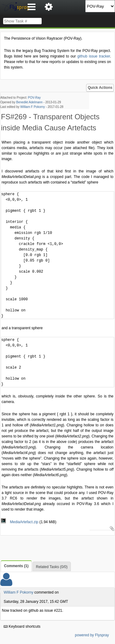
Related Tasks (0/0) (52, 567)
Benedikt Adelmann (29, 102)
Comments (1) (16, 566)
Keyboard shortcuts (22, 626)
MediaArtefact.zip (20, 522)
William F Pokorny (33, 107)
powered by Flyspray (92, 635)
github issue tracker (94, 56)
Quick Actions (100, 88)
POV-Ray (34, 98)
